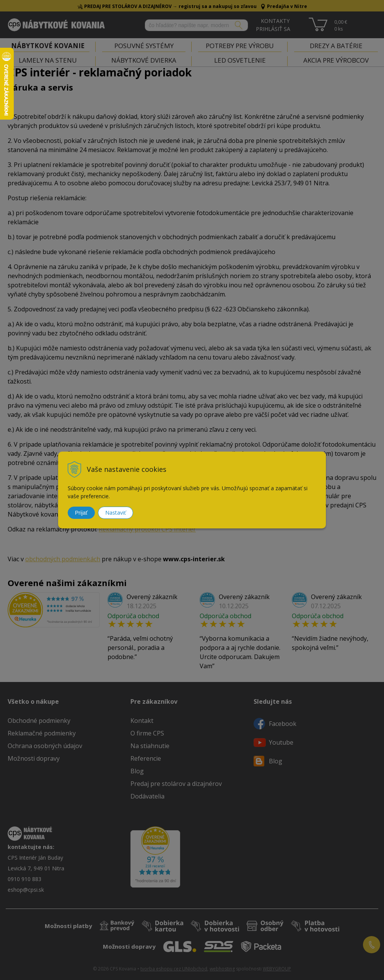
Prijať (81, 513)
